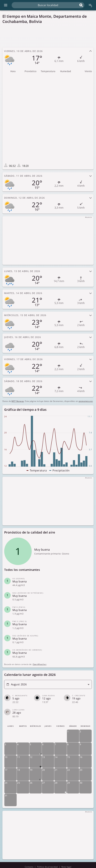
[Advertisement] (48, 35)
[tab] (48, 57)
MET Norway (18, 401)
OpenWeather (39, 664)
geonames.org (86, 401)
